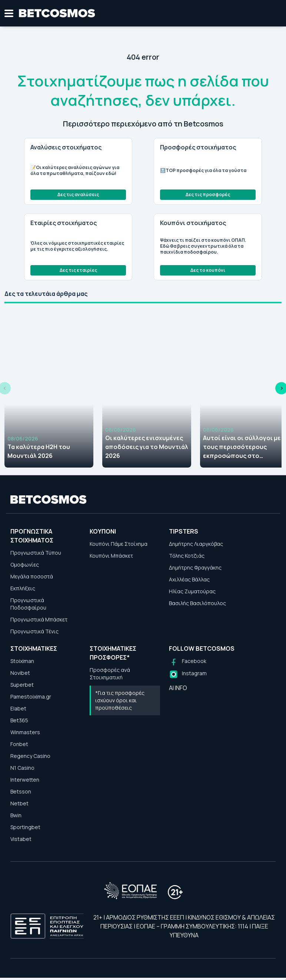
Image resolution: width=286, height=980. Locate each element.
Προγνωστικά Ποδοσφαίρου (28, 604)
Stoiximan (22, 661)
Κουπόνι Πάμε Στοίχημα (119, 544)
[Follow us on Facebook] (188, 662)
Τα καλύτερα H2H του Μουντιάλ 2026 (39, 451)
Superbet (22, 685)
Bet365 (19, 720)
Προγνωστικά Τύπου (36, 553)
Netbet (19, 803)
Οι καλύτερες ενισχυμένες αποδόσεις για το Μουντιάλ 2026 (147, 447)
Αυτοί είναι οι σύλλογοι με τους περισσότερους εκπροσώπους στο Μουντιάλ (242, 447)
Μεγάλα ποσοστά (32, 576)
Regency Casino (30, 756)
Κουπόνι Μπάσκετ (111, 556)
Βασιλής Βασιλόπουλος (197, 603)
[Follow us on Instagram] (188, 674)
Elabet (18, 708)
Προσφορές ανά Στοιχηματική (110, 674)
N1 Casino (22, 768)
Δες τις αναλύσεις (78, 194)
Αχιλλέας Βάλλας (189, 579)
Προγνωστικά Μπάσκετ (39, 619)
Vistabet (21, 839)
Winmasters (25, 732)
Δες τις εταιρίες (78, 270)
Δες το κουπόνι (208, 270)
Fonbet (19, 744)
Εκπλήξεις (23, 588)
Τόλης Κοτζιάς (187, 556)
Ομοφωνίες (25, 565)
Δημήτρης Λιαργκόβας (196, 544)
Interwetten (25, 780)
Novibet (20, 673)
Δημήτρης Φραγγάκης (195, 567)
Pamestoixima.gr (31, 697)
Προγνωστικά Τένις (34, 631)
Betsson (21, 791)
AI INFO (178, 688)
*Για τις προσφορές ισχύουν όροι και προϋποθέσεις (120, 700)
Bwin (16, 815)
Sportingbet (25, 827)
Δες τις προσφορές (208, 194)
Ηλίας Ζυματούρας (192, 591)
